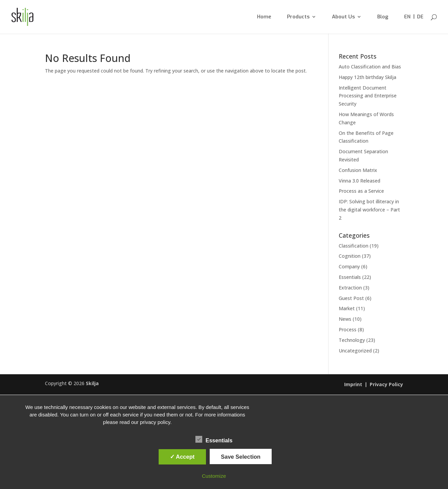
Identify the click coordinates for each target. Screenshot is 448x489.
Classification (354, 246)
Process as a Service (361, 191)
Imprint (353, 385)
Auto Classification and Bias (370, 67)
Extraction (350, 288)
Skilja (92, 383)
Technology (352, 340)
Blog (383, 17)
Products (298, 17)
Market (347, 308)
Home (264, 17)
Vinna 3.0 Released (359, 181)
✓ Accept (182, 457)
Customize (214, 476)
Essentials (350, 277)
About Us (343, 17)
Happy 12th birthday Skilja (367, 77)
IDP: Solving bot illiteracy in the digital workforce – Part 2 (369, 210)
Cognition (350, 256)
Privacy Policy (386, 385)
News (345, 319)
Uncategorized (355, 351)
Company (349, 266)
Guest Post (351, 298)
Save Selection (241, 457)
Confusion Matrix (358, 170)
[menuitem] (407, 24)
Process (348, 329)
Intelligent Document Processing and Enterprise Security (368, 96)
